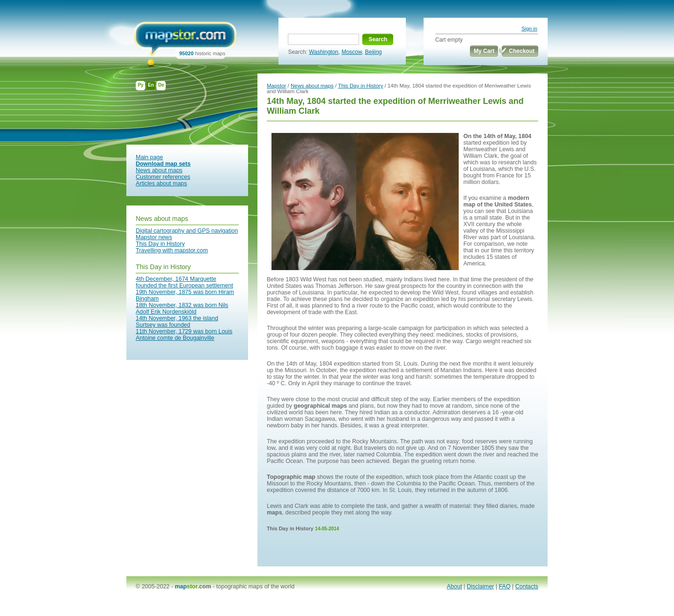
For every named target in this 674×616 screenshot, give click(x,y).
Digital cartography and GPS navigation (187, 231)
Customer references (163, 177)
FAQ (505, 587)
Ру (140, 85)
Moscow (352, 52)
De (161, 85)
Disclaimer (480, 587)
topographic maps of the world (255, 587)
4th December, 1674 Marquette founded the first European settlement (184, 282)
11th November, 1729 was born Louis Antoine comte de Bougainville (184, 335)
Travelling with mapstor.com (172, 250)
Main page (149, 157)
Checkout (522, 51)
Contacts (527, 587)
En (151, 85)
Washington (324, 52)
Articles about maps (161, 183)
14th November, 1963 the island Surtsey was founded (177, 322)
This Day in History (160, 244)
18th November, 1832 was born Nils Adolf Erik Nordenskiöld (182, 308)
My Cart (484, 51)
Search (378, 39)
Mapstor (276, 86)
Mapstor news (154, 237)
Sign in (529, 29)
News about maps (159, 170)
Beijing (374, 52)
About (455, 587)
